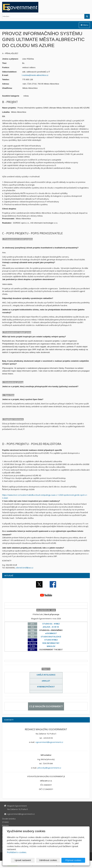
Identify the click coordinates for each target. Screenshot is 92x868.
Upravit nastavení (27, 860)
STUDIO (5, 822)
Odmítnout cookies (51, 860)
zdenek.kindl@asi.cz (24, 568)
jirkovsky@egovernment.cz (49, 768)
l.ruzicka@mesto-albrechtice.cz (35, 75)
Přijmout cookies (74, 860)
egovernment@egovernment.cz (49, 742)
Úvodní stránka (9, 819)
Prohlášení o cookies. (17, 852)
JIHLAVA (5, 825)
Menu (84, 25)
